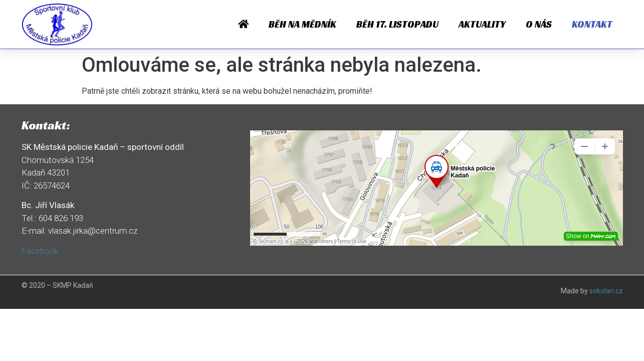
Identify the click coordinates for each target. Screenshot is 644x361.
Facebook (40, 251)
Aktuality (482, 24)
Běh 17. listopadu (397, 24)
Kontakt (592, 24)
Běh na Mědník (302, 24)
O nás (539, 24)
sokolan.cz (606, 291)
